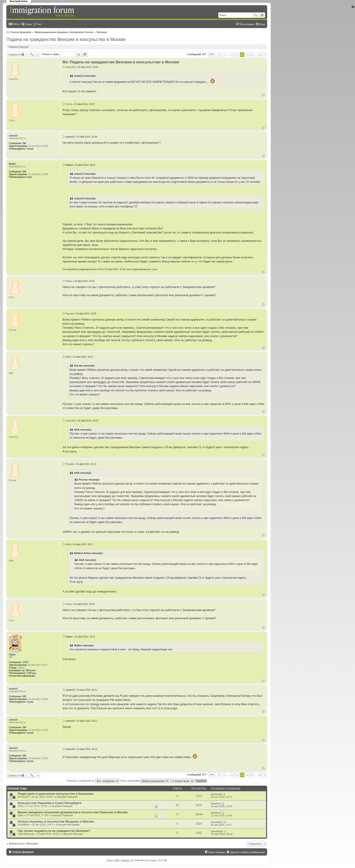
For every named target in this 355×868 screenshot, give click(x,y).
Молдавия (74, 825)
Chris (21, 806)
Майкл (12, 164)
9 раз (29, 177)
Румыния (72, 797)
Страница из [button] (212, 55)
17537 (26, 662)
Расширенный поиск (262, 15)
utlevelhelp (217, 831)
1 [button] (224, 55)
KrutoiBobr (24, 825)
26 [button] (260, 55)
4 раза (30, 149)
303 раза (31, 670)
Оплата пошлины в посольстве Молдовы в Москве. (56, 822)
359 (24, 172)
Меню (17, 24)
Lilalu (21, 815)
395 (24, 143)
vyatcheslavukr (26, 834)
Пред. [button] (219, 55)
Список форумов (21, 32)
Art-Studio (23, 797)
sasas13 (13, 136)
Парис (12, 655)
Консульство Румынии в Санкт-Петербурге (50, 803)
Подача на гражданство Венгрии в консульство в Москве (66, 39)
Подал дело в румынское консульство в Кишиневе (55, 794)
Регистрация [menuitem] (247, 24)
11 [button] (232, 55)
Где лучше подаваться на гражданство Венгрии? (54, 831)
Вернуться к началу (263, 95)
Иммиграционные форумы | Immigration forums (64, 32)
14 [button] (247, 55)
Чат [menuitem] (39, 24)
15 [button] (252, 55)
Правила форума (19, 47)
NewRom (216, 804)
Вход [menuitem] (262, 24)
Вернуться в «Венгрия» (24, 844)
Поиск (256, 15)
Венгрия (102, 32)
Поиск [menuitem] (29, 24)
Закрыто (15, 54)
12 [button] (237, 55)
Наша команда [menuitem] (217, 852)
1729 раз (31, 673)
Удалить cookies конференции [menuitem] (247, 852)
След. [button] (265, 55)
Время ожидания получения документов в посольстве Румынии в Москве (73, 812)
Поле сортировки (145, 781)
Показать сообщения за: (93, 781)
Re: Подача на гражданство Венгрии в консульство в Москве (121, 62)
